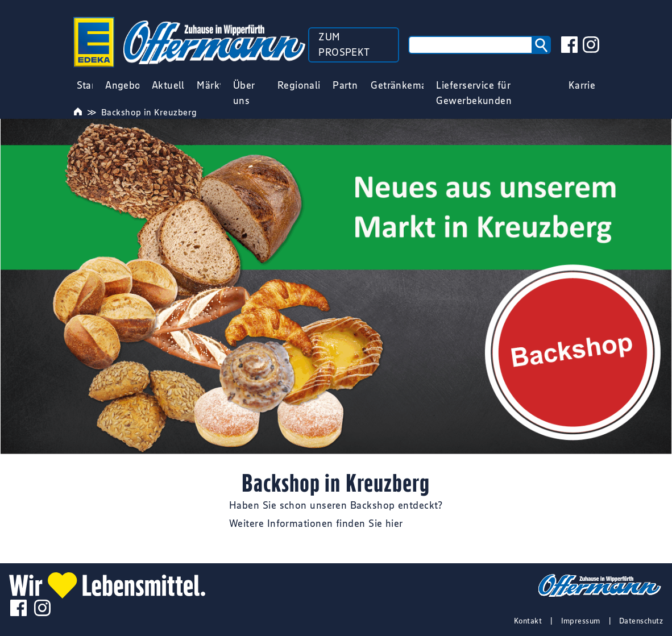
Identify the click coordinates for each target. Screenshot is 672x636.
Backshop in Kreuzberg (149, 112)
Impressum (581, 621)
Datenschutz (641, 621)
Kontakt (528, 621)
